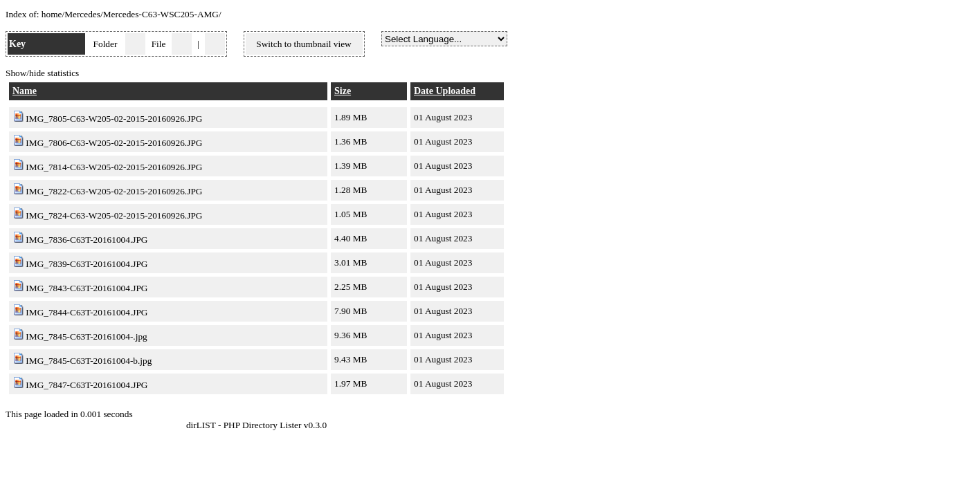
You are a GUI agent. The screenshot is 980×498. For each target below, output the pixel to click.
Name (25, 91)
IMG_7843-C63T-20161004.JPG (87, 288)
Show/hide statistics (42, 73)
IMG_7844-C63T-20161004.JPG (87, 312)
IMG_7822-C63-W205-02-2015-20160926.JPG (114, 191)
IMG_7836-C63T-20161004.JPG (87, 240)
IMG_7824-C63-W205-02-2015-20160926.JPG (114, 215)
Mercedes (82, 14)
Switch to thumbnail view (303, 44)
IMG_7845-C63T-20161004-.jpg (86, 336)
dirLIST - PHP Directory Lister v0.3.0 (256, 425)
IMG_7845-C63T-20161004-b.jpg (89, 361)
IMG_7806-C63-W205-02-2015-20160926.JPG (114, 143)
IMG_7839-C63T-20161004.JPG (87, 264)
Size (343, 91)
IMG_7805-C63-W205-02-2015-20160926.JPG (114, 119)
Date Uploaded (445, 91)
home (52, 14)
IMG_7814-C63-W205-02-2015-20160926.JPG (114, 167)
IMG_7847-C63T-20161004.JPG (87, 385)
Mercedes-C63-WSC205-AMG (161, 14)
